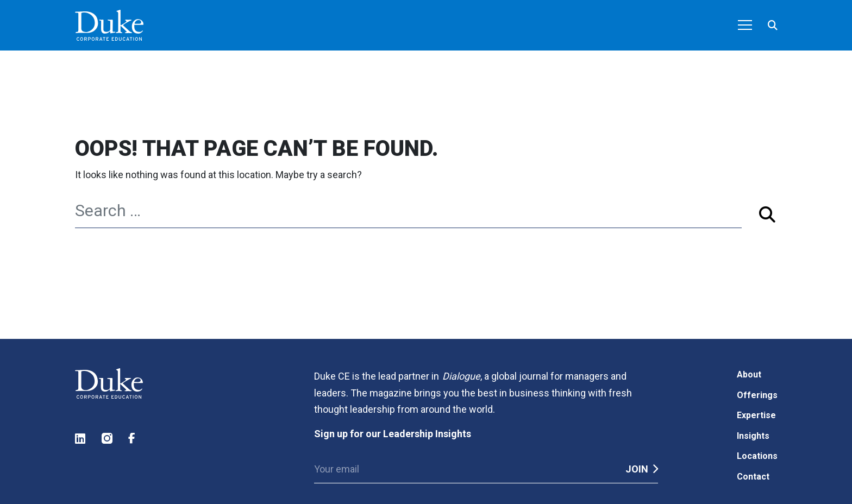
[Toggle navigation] (745, 26)
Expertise (756, 415)
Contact (753, 477)
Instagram (108, 439)
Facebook (134, 439)
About (749, 374)
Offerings (757, 395)
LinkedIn (81, 439)
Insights (753, 436)
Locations (757, 456)
